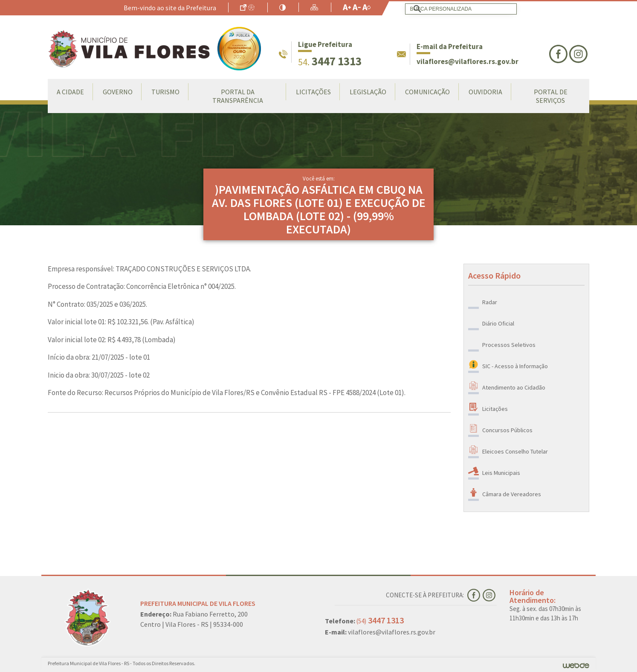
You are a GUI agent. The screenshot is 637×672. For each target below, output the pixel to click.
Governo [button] (118, 92)
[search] (459, 9)
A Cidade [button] (70, 92)
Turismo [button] (165, 92)
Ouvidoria (485, 92)
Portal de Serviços (551, 96)
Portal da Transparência (238, 96)
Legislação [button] (368, 92)
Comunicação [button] (427, 92)
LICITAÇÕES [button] (313, 92)
